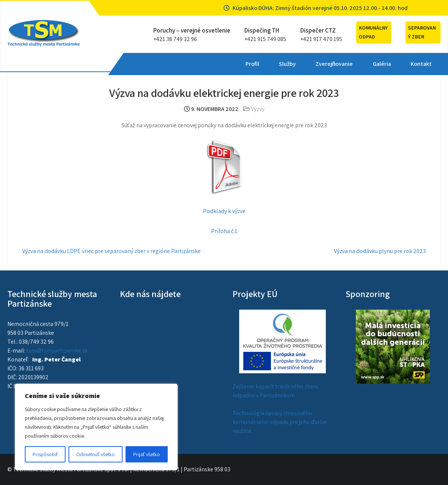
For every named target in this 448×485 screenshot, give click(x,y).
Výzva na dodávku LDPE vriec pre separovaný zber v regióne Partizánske (111, 251)
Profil (141, 64)
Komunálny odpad (373, 32)
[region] (96, 427)
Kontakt (310, 64)
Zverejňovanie (223, 64)
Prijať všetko (147, 454)
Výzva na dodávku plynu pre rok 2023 (380, 251)
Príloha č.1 (224, 231)
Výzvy (258, 109)
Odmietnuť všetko (95, 454)
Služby (176, 64)
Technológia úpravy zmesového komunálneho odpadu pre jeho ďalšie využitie (280, 422)
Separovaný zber (422, 32)
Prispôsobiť (45, 454)
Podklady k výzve (224, 211)
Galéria (270, 64)
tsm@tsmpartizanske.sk (57, 351)
